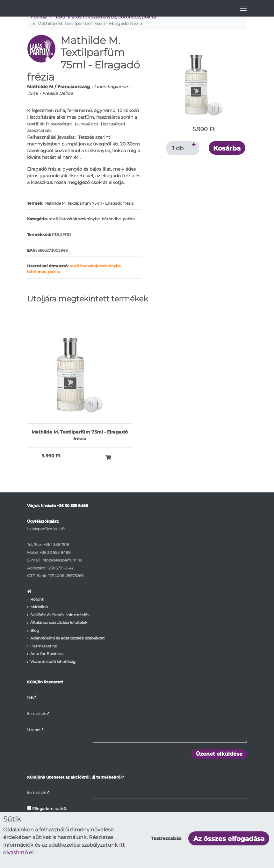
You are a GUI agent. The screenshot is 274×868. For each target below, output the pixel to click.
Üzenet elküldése (219, 754)
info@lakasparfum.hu (62, 560)
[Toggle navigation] (243, 8)
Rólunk (37, 599)
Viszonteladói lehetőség (53, 662)
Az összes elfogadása (229, 839)
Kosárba (227, 148)
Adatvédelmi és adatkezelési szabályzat (68, 638)
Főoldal (39, 17)
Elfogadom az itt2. (47, 808)
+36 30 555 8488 (72, 506)
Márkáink (39, 607)
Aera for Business (47, 654)
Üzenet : (36, 730)
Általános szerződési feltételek (59, 622)
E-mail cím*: (39, 713)
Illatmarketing (44, 646)
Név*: (32, 697)
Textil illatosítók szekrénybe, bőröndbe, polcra (105, 17)
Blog (35, 630)
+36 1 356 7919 (56, 544)
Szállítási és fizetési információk (60, 615)
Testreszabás (166, 838)
